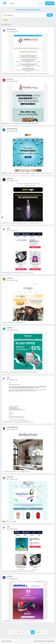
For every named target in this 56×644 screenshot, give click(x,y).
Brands (12, 3)
